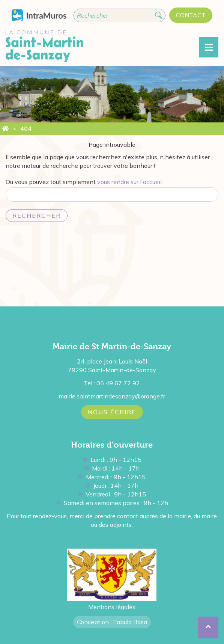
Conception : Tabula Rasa (112, 622)
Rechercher (37, 216)
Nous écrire (112, 412)
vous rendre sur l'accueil (129, 182)
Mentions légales (112, 607)
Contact (191, 15)
